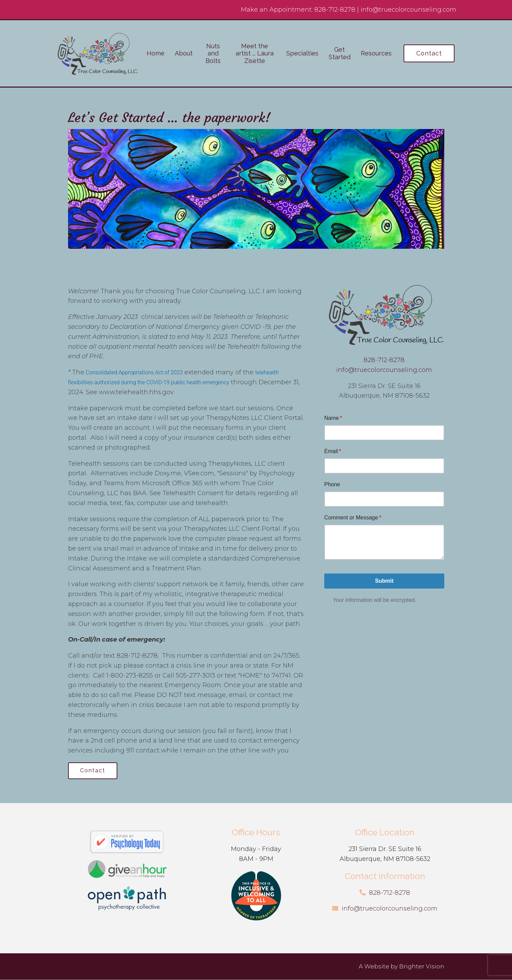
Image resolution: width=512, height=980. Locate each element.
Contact (429, 53)
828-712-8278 (335, 10)
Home (156, 53)
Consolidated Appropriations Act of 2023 (134, 372)
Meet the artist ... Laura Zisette (255, 53)
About (184, 53)
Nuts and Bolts (213, 53)
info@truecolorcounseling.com (408, 10)
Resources (376, 53)
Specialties (302, 53)
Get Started (340, 53)
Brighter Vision (422, 967)
